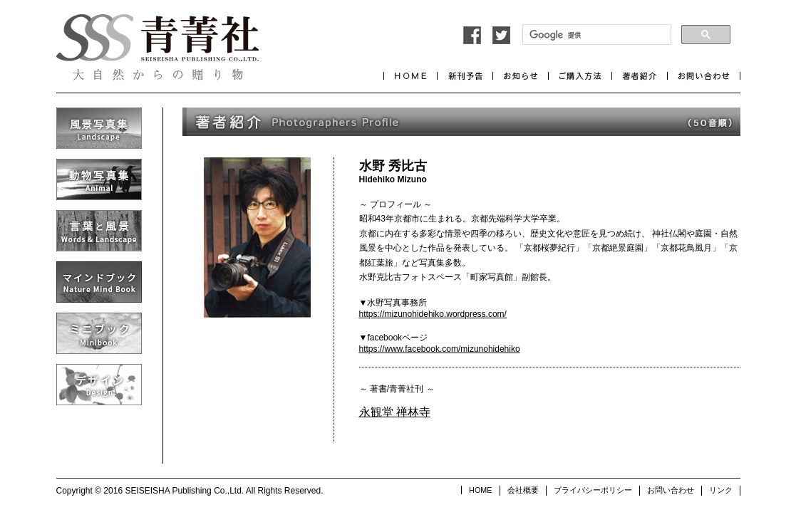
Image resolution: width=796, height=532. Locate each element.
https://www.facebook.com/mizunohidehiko (440, 349)
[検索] (595, 35)
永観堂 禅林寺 (395, 412)
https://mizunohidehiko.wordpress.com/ (433, 314)
